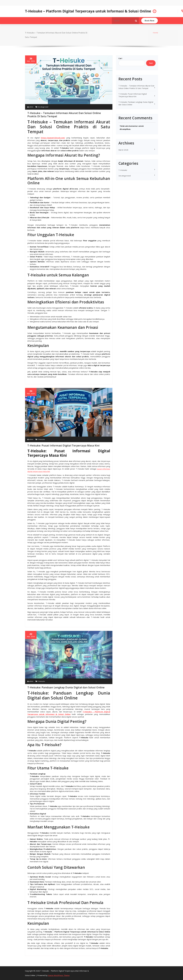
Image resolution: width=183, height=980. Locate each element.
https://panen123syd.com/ (53, 138)
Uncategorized (43, 107)
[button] (136, 21)
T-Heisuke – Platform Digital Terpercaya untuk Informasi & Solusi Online (88, 11)
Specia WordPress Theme (59, 975)
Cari (120, 58)
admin (30, 107)
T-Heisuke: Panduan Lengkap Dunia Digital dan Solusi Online (66, 687)
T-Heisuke (41, 439)
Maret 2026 (123, 150)
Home (155, 33)
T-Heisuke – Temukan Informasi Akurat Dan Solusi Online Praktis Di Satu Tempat (64, 115)
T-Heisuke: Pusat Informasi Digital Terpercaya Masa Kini (63, 445)
